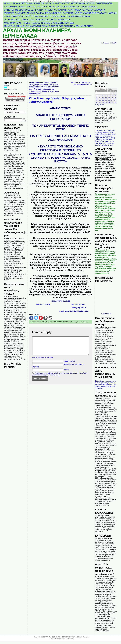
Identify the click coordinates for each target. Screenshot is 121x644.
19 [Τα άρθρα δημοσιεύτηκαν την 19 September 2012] (103, 100)
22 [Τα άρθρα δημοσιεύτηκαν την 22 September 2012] (112, 100)
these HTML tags (47, 361)
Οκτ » (102, 105)
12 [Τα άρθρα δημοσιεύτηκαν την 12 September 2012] (103, 98)
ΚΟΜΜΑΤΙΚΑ (68, 322)
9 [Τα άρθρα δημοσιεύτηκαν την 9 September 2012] (115, 96)
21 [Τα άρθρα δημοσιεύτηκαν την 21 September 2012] (109, 100)
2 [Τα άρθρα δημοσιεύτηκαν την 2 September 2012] (115, 93)
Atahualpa (70, 639)
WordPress (62, 639)
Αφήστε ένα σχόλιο (80, 322)
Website (67, 373)
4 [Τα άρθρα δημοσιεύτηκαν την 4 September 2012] (100, 96)
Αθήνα (6, 86)
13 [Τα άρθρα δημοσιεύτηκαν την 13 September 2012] (106, 98)
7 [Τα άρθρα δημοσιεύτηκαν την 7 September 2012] (109, 96)
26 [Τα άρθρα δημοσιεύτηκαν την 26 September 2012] (103, 103)
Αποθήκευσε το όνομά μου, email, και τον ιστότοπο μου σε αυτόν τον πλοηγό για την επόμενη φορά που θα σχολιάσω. (60, 378)
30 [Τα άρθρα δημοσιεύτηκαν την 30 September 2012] (115, 103)
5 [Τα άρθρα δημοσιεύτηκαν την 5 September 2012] (103, 96)
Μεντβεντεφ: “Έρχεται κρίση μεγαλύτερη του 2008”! (82, 83)
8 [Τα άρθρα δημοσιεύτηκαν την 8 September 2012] (112, 96)
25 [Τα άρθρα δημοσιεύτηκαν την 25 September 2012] (100, 103)
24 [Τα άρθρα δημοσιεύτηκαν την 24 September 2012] (97, 103)
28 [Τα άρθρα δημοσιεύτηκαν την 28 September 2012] (109, 103)
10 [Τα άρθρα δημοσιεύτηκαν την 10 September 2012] (97, 98)
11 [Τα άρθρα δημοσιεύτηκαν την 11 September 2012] (100, 98)
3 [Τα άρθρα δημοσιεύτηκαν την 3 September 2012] (97, 96)
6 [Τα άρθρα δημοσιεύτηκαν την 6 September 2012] (106, 96)
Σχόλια (115, 43)
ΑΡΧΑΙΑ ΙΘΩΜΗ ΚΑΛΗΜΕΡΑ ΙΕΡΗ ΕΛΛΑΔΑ (37, 33)
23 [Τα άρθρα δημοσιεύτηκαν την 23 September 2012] (115, 100)
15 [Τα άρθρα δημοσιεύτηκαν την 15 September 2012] (112, 98)
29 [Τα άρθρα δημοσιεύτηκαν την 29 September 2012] (112, 103)
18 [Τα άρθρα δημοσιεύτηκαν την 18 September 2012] (100, 100)
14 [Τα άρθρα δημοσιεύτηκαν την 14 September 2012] (109, 98)
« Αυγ (97, 105)
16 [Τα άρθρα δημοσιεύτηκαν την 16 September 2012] (115, 98)
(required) (70, 365)
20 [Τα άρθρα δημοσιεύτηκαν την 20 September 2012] (106, 100)
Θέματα (106, 43)
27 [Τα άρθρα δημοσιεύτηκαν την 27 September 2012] (106, 103)
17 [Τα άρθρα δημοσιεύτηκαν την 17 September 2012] (97, 100)
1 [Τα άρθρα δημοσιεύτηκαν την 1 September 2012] (112, 93)
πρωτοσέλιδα (106, 314)
